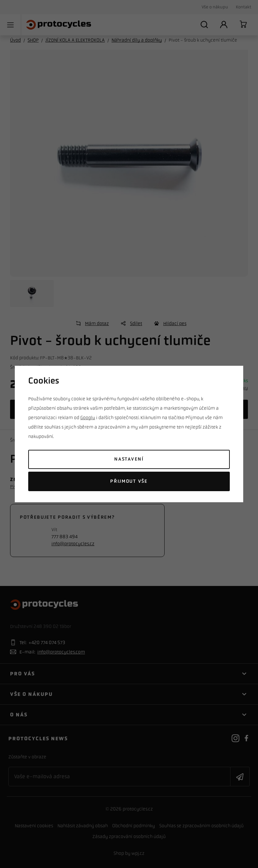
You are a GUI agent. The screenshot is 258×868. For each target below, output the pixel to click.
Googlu (88, 418)
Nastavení (129, 459)
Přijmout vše (129, 481)
